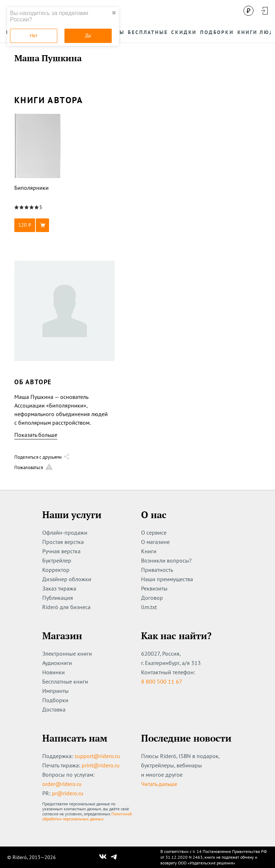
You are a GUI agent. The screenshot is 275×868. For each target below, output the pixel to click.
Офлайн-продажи (65, 532)
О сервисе (154, 532)
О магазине (155, 542)
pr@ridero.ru (68, 793)
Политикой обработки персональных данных (87, 816)
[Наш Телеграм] (114, 857)
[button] (38, 225)
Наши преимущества (167, 579)
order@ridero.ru (62, 784)
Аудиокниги (57, 663)
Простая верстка (63, 542)
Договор (152, 598)
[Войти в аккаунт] (264, 11)
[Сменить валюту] (249, 11)
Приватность (157, 570)
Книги (149, 551)
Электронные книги (67, 654)
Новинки (54, 672)
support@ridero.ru (97, 756)
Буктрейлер (57, 560)
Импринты (56, 691)
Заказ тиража (59, 588)
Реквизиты (154, 588)
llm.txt (149, 607)
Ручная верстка (61, 551)
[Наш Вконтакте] (103, 857)
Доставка (54, 709)
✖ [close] (114, 13)
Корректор (56, 570)
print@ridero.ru (101, 765)
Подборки (55, 700)
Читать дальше (159, 784)
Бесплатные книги (65, 681)
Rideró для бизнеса (66, 607)
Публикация (58, 598)
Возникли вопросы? (166, 560)
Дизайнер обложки (67, 579)
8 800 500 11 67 (162, 681)
